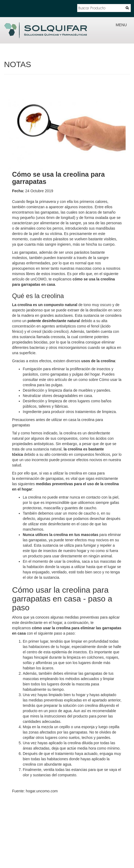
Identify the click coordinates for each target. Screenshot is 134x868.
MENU (121, 25)
